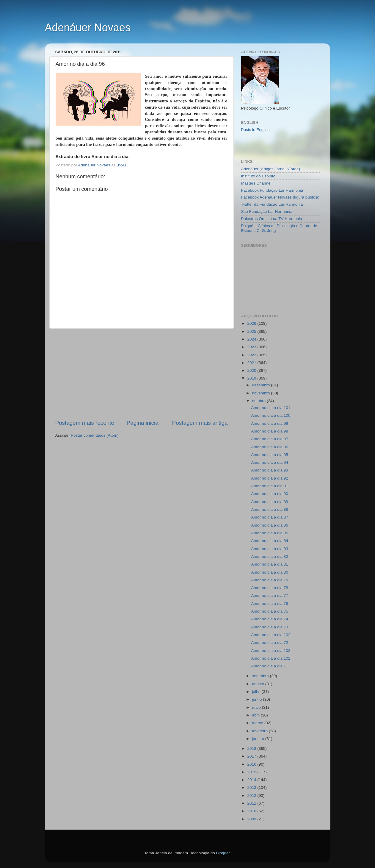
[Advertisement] (142, 374)
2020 (252, 370)
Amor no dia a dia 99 (270, 423)
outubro (260, 401)
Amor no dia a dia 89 (270, 502)
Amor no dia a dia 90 (270, 494)
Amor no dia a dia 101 (271, 408)
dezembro (262, 385)
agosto (259, 684)
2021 (252, 363)
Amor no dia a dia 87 (270, 517)
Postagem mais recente (85, 423)
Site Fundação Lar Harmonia (267, 211)
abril (256, 715)
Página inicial (143, 423)
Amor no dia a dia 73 (270, 627)
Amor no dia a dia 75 (270, 611)
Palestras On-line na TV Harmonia (272, 219)
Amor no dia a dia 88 (270, 509)
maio (257, 707)
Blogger (223, 853)
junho (258, 699)
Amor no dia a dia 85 (270, 533)
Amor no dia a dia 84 (270, 541)
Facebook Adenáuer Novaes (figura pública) (280, 197)
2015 (252, 772)
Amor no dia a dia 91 (270, 486)
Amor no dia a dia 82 (270, 556)
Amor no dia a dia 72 (270, 643)
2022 (252, 355)
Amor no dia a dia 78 (270, 588)
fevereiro (261, 731)
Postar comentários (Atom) (95, 435)
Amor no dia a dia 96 (270, 447)
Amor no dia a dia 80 (270, 572)
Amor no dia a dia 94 (270, 462)
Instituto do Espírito (258, 176)
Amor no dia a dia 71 (270, 666)
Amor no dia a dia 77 (270, 595)
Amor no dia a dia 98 (270, 431)
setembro (261, 676)
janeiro (259, 739)
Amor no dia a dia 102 (271, 635)
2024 (252, 339)
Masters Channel (256, 183)
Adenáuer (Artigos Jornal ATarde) (271, 169)
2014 (252, 780)
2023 (252, 347)
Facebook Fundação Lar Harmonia (272, 190)
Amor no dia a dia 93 (270, 470)
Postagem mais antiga (200, 423)
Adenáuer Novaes (88, 28)
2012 (252, 796)
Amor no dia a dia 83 (270, 549)
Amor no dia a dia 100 (271, 415)
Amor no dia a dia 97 (270, 439)
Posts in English (255, 130)
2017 (252, 756)
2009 (252, 819)
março (258, 723)
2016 (252, 764)
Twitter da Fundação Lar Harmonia (272, 204)
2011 (252, 803)
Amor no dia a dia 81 (270, 564)
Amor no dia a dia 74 (270, 619)
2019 (252, 378)
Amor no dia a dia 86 (270, 525)
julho (257, 692)
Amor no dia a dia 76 (270, 604)
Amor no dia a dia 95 (270, 455)
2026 (252, 323)
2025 (252, 331)
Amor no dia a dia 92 (270, 478)
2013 (252, 787)
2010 (252, 811)
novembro (262, 393)
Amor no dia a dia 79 (270, 580)
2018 (252, 748)
